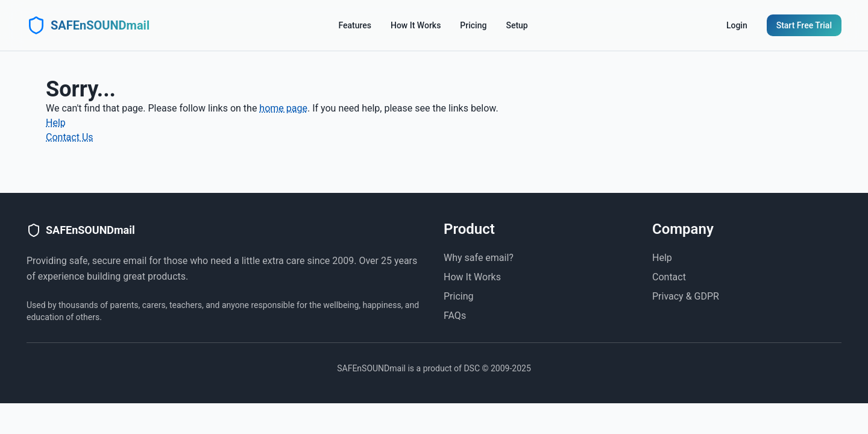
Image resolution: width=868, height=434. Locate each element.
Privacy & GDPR (686, 296)
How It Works (416, 25)
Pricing (473, 25)
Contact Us (70, 137)
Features (355, 25)
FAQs (455, 316)
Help (56, 123)
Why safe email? (479, 258)
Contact (669, 277)
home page (283, 108)
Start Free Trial (804, 25)
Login (737, 25)
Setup (517, 25)
